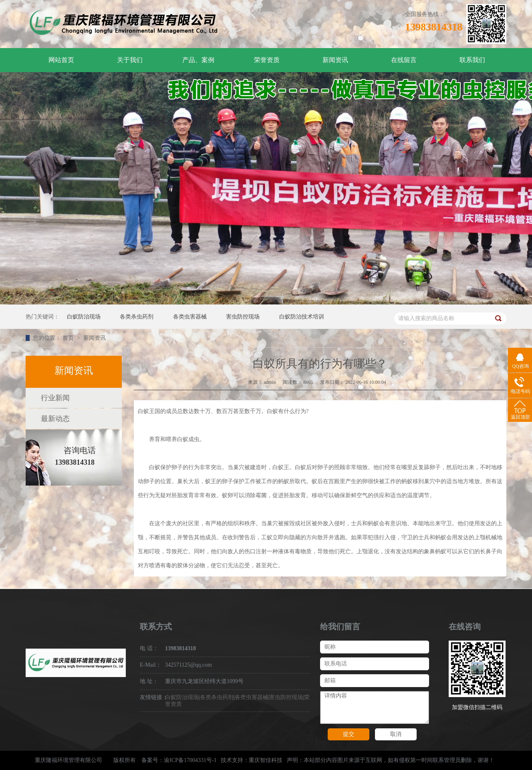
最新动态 (55, 419)
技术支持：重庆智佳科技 (252, 760)
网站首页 (61, 60)
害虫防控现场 (243, 317)
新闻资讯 (335, 60)
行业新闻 (55, 398)
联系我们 (472, 60)
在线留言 (404, 60)
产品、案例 (198, 60)
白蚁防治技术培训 (302, 317)
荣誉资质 (267, 60)
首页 (69, 338)
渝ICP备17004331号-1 (190, 760)
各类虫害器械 (190, 317)
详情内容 (375, 708)
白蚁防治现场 (84, 317)
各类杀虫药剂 (137, 317)
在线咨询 (465, 627)
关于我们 (130, 60)
